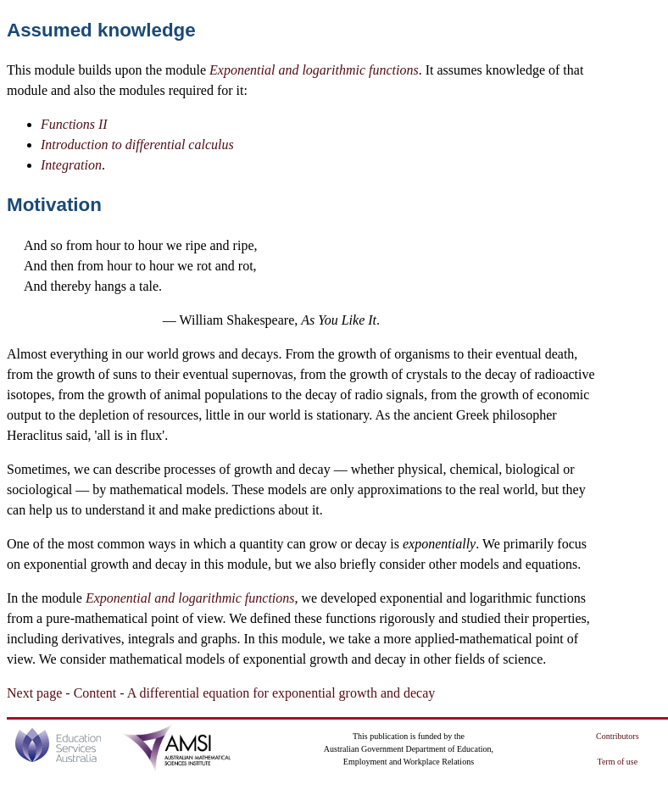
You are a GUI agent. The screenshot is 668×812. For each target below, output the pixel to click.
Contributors (618, 736)
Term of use (618, 762)
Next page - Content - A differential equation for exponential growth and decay (221, 693)
